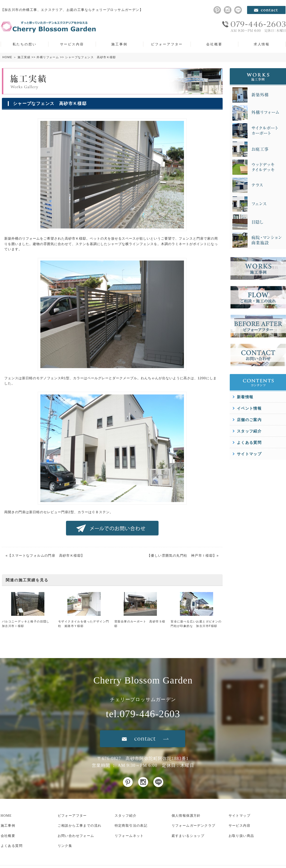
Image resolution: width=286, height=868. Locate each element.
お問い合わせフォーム (76, 836)
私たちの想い (25, 44)
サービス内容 (72, 44)
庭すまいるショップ (188, 836)
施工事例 (119, 44)
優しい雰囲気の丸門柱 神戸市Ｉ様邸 (182, 555)
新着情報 (245, 397)
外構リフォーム (48, 57)
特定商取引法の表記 (131, 826)
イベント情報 (249, 408)
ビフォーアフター (167, 44)
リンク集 (65, 846)
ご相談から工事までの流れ (80, 826)
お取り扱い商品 (241, 836)
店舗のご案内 (249, 420)
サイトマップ (249, 454)
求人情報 (262, 44)
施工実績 (24, 57)
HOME (7, 57)
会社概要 (214, 44)
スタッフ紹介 (249, 431)
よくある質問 (249, 443)
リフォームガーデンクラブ (194, 826)
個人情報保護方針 (186, 816)
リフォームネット (129, 836)
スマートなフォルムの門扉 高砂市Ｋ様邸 (46, 555)
